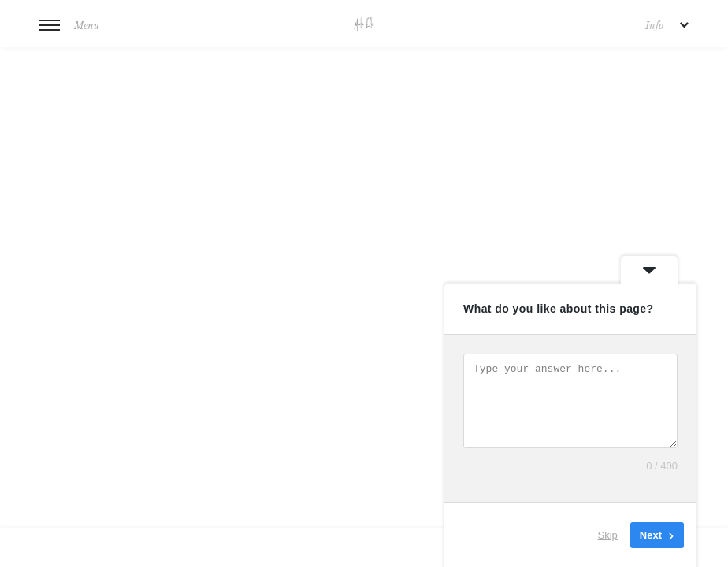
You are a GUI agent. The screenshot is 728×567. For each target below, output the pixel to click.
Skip (608, 535)
